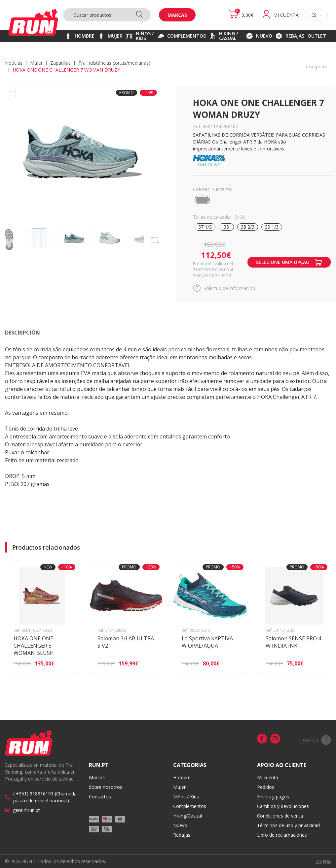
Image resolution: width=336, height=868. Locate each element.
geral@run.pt (26, 810)
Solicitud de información (224, 288)
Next (155, 240)
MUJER (36, 63)
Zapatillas (60, 63)
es (317, 15)
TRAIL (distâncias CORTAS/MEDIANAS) (114, 63)
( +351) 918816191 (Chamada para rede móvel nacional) (45, 797)
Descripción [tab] (22, 333)
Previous (155, 236)
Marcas (177, 15)
